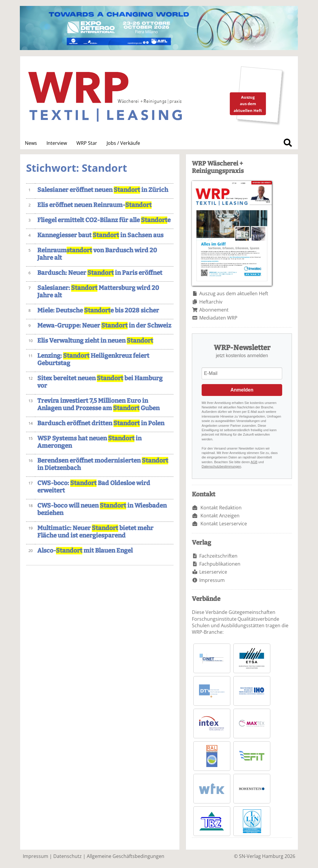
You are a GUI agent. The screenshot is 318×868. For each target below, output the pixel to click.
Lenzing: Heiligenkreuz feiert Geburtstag (93, 360)
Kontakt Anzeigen (220, 516)
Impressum (212, 580)
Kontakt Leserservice (224, 524)
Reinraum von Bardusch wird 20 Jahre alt (97, 254)
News (31, 143)
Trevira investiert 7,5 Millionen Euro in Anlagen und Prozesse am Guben (98, 405)
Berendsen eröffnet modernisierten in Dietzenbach (103, 464)
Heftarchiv (211, 302)
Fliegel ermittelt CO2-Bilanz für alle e (104, 220)
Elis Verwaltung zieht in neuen (95, 341)
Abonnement (214, 310)
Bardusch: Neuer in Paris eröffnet (100, 273)
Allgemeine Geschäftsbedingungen (126, 856)
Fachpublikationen (220, 564)
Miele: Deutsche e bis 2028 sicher (98, 311)
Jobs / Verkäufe (123, 143)
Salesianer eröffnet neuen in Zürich (103, 190)
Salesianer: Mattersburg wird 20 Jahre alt (98, 292)
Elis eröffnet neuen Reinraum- (94, 205)
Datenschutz (68, 856)
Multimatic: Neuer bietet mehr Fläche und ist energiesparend (95, 532)
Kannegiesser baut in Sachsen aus (100, 235)
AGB (254, 462)
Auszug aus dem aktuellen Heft (234, 293)
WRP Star (87, 143)
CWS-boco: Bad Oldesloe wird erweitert (94, 487)
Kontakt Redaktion (221, 508)
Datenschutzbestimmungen (221, 466)
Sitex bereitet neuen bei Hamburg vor (100, 382)
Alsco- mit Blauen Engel (85, 551)
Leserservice (213, 572)
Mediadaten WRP (218, 318)
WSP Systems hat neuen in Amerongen (89, 442)
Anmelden (242, 390)
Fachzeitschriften (218, 556)
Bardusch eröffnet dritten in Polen (101, 423)
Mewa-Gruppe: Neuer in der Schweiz (104, 326)
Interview (57, 143)
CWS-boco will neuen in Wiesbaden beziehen (102, 509)
